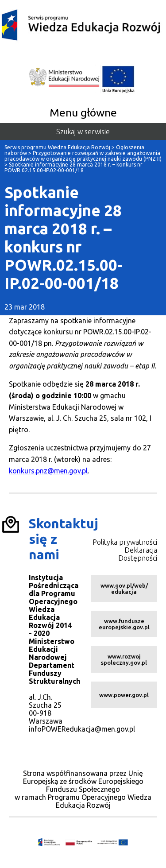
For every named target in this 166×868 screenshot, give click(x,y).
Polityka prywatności (125, 542)
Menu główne (83, 112)
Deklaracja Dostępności (138, 554)
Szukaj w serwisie (83, 132)
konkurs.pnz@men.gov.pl (48, 471)
